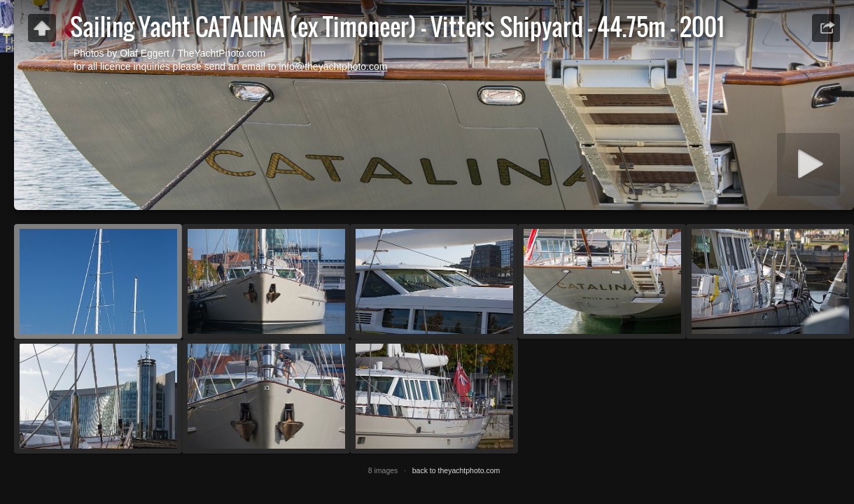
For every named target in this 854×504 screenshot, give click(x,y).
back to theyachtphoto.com (456, 470)
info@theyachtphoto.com (333, 66)
